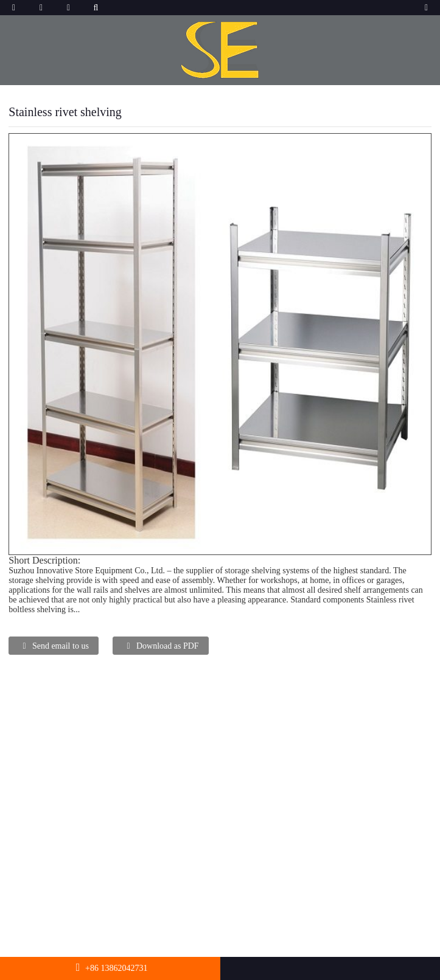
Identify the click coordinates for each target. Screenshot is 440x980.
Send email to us (61, 646)
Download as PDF (168, 646)
